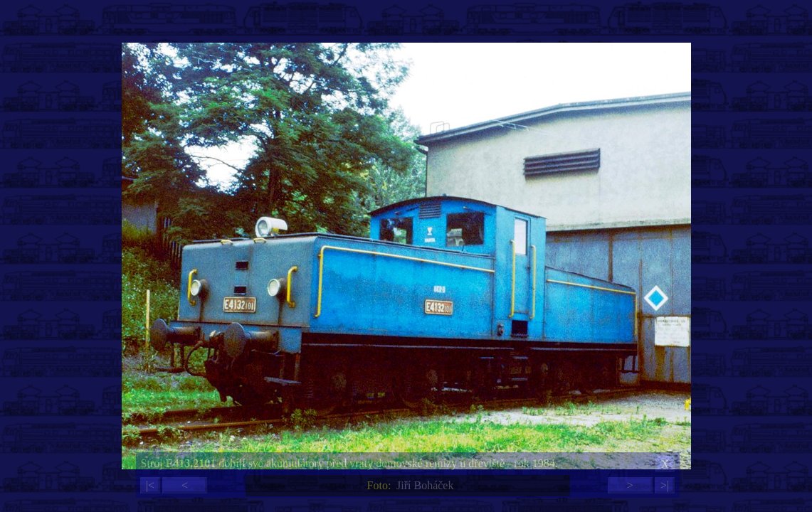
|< (150, 485)
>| (665, 485)
